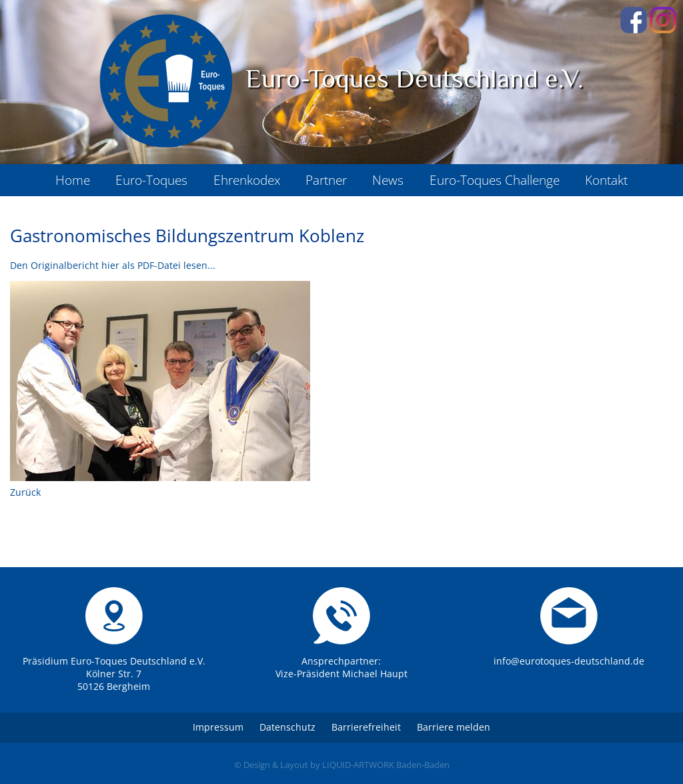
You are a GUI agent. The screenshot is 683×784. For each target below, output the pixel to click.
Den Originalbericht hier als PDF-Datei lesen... (113, 265)
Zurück (25, 492)
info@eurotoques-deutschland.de (569, 661)
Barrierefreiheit (366, 727)
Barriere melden (454, 727)
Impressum (218, 727)
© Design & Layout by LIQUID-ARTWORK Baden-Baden (342, 765)
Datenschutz (287, 727)
